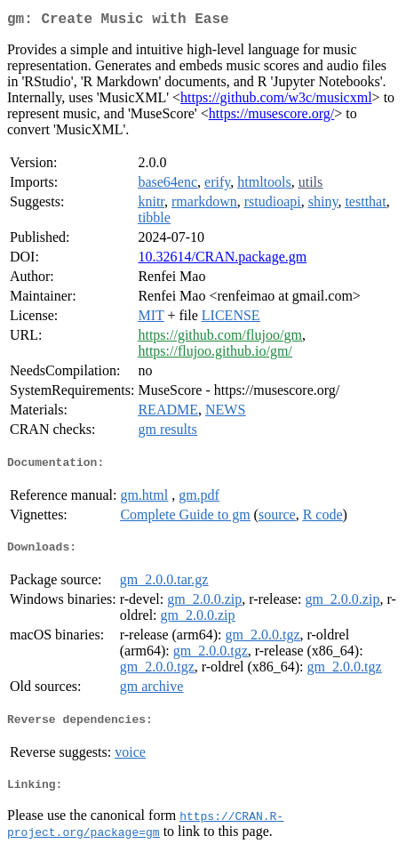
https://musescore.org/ (271, 117)
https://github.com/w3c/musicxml (276, 101)
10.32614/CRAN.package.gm (222, 260)
